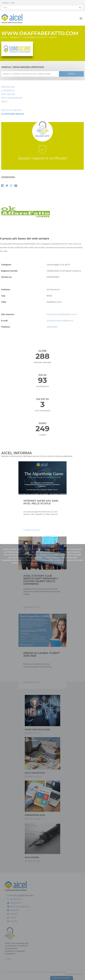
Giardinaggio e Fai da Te (34, 37)
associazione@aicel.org (20, 907)
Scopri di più (33, 733)
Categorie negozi (14, 114)
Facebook (14, 910)
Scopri (8, 959)
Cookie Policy (55, 972)
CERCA (71, 74)
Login (13, 3)
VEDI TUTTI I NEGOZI (11, 110)
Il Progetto (8, 91)
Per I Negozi (8, 94)
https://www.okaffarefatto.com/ (62, 314)
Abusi (4, 102)
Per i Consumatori (12, 98)
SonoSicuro (8, 87)
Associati (6, 3)
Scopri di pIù (32, 530)
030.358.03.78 (16, 899)
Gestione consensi (61, 978)
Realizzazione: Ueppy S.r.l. (74, 974)
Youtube (14, 921)
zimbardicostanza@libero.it (60, 321)
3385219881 (52, 327)
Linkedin (14, 914)
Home (4, 37)
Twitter (13, 918)
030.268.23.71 (16, 903)
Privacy (63, 972)
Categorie (15, 37)
